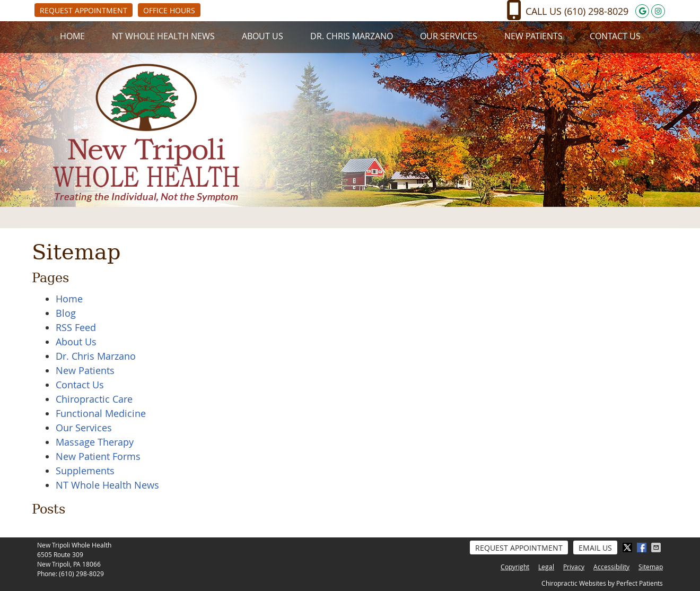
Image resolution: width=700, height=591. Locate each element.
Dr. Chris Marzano (352, 36)
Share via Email (657, 547)
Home (72, 36)
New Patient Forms (98, 456)
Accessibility (611, 567)
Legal (546, 567)
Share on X (628, 547)
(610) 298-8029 (596, 11)
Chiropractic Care (94, 399)
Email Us (595, 548)
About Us (262, 36)
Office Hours (169, 10)
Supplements (85, 471)
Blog (66, 313)
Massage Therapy (95, 442)
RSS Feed (76, 327)
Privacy (574, 567)
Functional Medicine (101, 413)
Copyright (515, 567)
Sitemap (651, 567)
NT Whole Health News (163, 36)
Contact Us (615, 36)
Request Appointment (84, 10)
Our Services (449, 36)
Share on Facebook (643, 547)
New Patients (533, 36)
